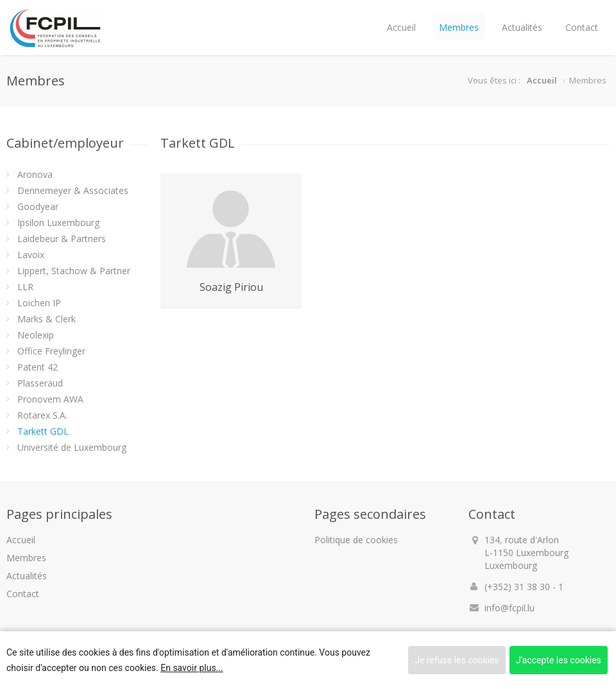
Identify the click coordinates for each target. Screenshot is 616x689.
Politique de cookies (356, 540)
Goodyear (38, 206)
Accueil (401, 27)
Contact (582, 27)
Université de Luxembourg (72, 447)
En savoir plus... (192, 668)
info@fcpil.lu (509, 608)
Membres (459, 27)
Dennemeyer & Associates (73, 190)
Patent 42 (38, 367)
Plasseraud (40, 383)
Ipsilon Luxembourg (58, 222)
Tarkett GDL (43, 431)
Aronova (35, 174)
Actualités (522, 27)
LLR (25, 287)
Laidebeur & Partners (62, 239)
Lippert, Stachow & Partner (74, 271)
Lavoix (31, 255)
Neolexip (36, 335)
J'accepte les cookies (559, 660)
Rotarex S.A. (42, 415)
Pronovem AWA (50, 399)
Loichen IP (39, 303)
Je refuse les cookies (457, 660)
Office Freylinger (51, 351)
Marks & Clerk (47, 319)
